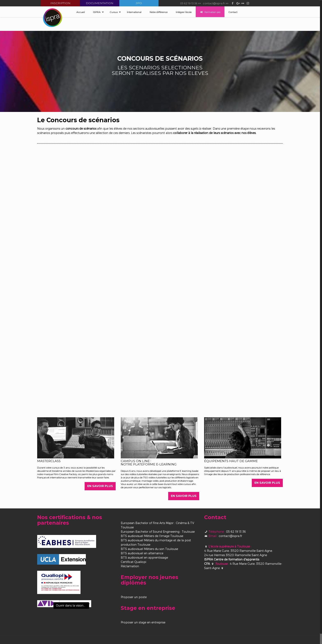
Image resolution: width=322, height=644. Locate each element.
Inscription (60, 3)
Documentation (100, 3)
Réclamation (130, 566)
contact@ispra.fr (214, 3)
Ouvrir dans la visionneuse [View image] (72, 606)
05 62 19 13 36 (189, 3)
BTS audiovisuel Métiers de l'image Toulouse (152, 536)
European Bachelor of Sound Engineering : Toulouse (158, 532)
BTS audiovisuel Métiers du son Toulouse (149, 549)
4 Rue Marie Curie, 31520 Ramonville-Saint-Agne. (238, 551)
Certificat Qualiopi (133, 562)
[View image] (64, 604)
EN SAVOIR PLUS (100, 486)
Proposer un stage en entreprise (143, 622)
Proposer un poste (134, 597)
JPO (139, 3)
